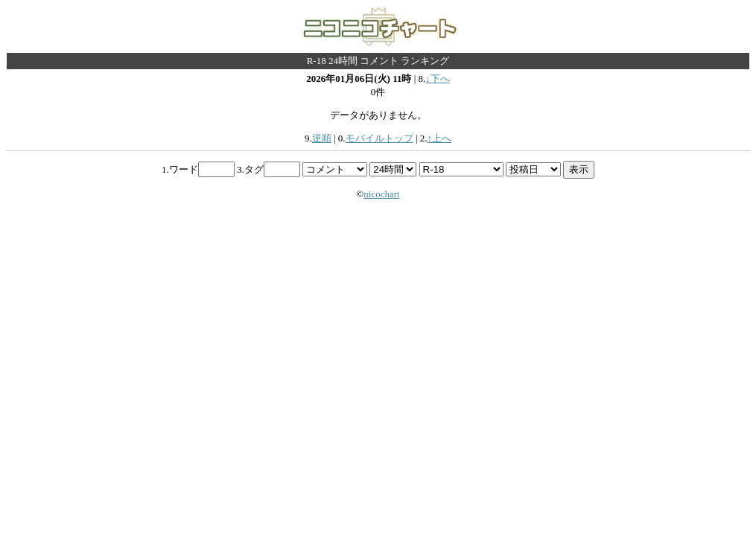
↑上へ (439, 138)
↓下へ (438, 79)
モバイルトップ (379, 138)
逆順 (322, 138)
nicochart (381, 194)
